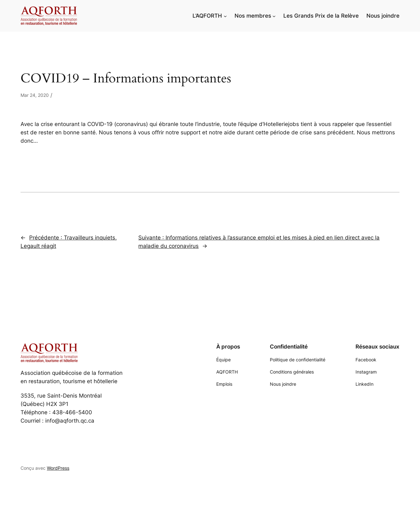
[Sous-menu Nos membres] (274, 16)
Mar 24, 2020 (35, 95)
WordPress (58, 468)
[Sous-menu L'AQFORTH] (225, 16)
